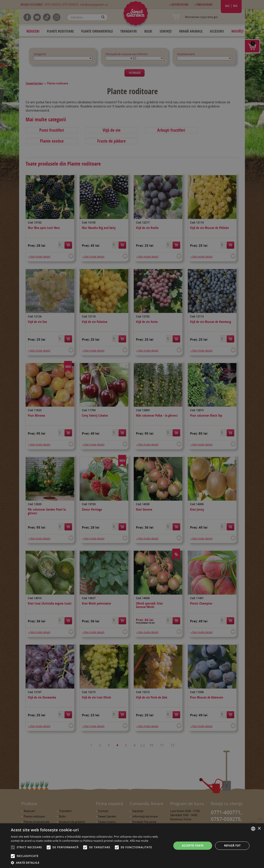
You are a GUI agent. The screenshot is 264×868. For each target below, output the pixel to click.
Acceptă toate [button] (193, 846)
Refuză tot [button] (232, 846)
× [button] (259, 829)
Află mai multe (139, 841)
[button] (89, 863)
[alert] (132, 434)
